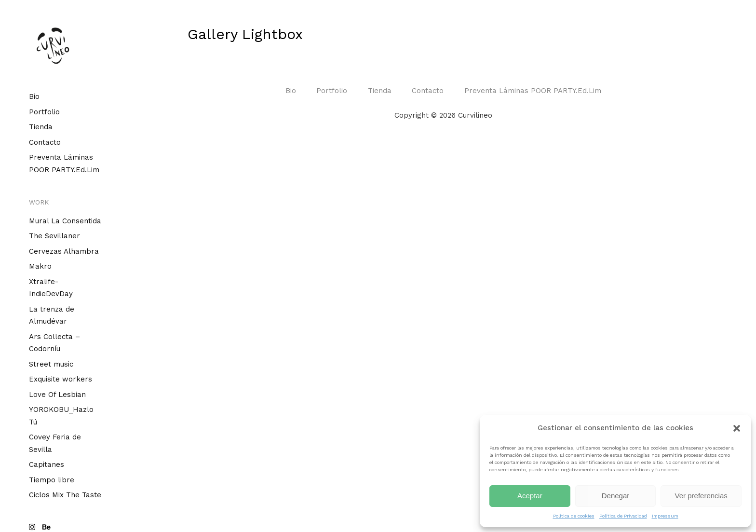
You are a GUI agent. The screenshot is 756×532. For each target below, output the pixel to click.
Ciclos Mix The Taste (65, 495)
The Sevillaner (54, 236)
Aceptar (530, 496)
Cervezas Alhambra (64, 251)
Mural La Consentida (65, 221)
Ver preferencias (701, 496)
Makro (40, 266)
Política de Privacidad (623, 516)
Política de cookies (574, 516)
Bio (34, 96)
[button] (737, 428)
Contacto (45, 142)
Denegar (616, 496)
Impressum (665, 516)
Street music (51, 364)
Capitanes (47, 464)
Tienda (41, 127)
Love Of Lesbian (57, 395)
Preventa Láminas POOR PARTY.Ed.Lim (533, 91)
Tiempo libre (52, 480)
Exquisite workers (61, 379)
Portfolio (44, 112)
